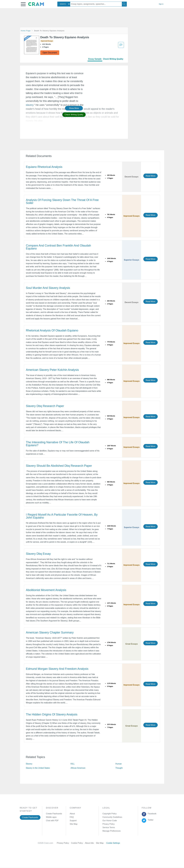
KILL (73, 764)
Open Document (50, 53)
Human (119, 764)
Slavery (29, 764)
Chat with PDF (52, 821)
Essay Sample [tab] (95, 59)
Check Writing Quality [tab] (113, 59)
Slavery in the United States (38, 768)
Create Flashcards (30, 817)
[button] (23, 4)
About (72, 814)
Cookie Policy (78, 843)
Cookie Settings (113, 843)
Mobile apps (51, 817)
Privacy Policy (108, 824)
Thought (119, 768)
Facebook (152, 814)
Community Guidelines (112, 817)
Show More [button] (74, 108)
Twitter (150, 820)
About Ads (90, 843)
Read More (151, 176)
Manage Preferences (112, 831)
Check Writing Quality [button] (74, 115)
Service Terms (109, 827)
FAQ (72, 817)
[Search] (124, 4)
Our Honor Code (110, 821)
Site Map (74, 824)
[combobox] (64, 4)
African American (78, 768)
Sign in (161, 4)
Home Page (26, 31)
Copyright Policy (109, 814)
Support (73, 821)
